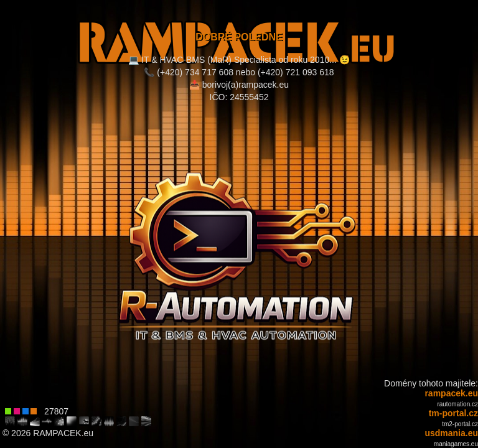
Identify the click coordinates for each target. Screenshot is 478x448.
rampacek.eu (451, 393)
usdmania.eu (451, 433)
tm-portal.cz (453, 413)
